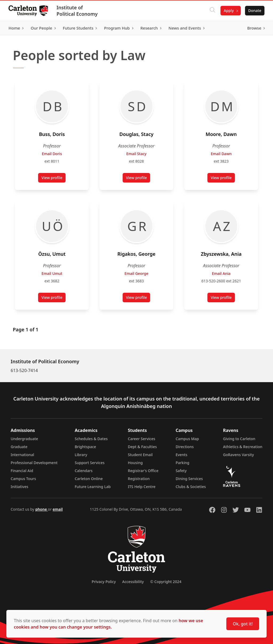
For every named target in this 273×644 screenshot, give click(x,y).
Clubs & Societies (191, 487)
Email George (136, 273)
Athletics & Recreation (243, 447)
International (22, 455)
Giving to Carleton (239, 439)
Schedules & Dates (91, 439)
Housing (135, 463)
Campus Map (187, 439)
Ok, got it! (243, 624)
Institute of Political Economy (77, 11)
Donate (255, 11)
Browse (254, 28)
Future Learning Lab (93, 487)
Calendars (84, 471)
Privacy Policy (104, 582)
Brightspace (85, 447)
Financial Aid (22, 471)
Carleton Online (89, 479)
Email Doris (52, 154)
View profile (53, 179)
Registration (139, 479)
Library (81, 455)
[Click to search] (212, 11)
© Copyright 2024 (166, 582)
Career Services (142, 439)
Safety (181, 471)
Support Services (90, 463)
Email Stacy (136, 154)
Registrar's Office (143, 471)
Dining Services (189, 479)
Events (182, 455)
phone (41, 509)
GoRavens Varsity (239, 455)
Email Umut (52, 273)
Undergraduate (24, 439)
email (58, 509)
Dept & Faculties (142, 447)
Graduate (19, 447)
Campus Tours (23, 479)
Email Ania (221, 273)
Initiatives (19, 487)
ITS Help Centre (142, 487)
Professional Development (34, 463)
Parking (183, 463)
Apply (229, 11)
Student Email (140, 455)
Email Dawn (221, 154)
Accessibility (133, 582)
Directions (185, 447)
